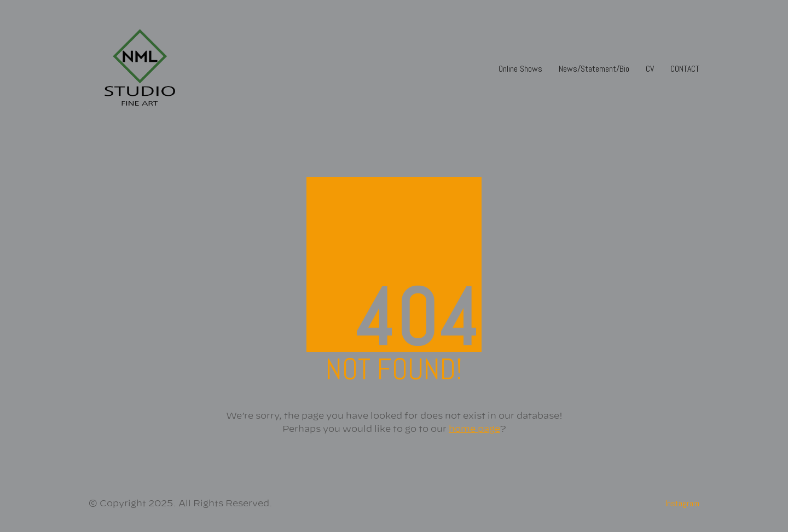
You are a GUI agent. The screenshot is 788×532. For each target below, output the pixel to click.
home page (474, 429)
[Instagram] (682, 503)
